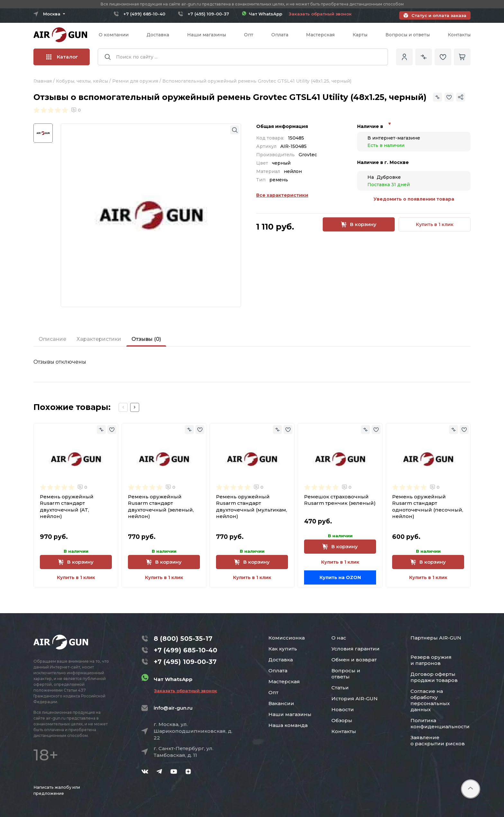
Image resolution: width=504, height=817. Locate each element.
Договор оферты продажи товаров (434, 677)
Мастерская (320, 35)
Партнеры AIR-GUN (436, 638)
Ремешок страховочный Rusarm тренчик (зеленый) (340, 500)
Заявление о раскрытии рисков (438, 740)
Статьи (340, 688)
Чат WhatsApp (262, 14)
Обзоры (342, 720)
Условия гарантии (355, 649)
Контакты (459, 35)
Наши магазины (207, 35)
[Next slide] (135, 407)
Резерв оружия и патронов (431, 660)
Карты (360, 35)
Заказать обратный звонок (320, 14)
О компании (114, 35)
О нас (339, 638)
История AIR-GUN (355, 699)
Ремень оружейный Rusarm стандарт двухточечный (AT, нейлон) (67, 506)
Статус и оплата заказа (439, 15)
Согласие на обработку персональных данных (430, 700)
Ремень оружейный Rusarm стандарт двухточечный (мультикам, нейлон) (252, 506)
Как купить (283, 649)
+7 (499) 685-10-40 (144, 14)
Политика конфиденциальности (440, 723)
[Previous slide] (123, 407)
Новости (343, 709)
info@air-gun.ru (173, 708)
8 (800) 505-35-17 (183, 639)
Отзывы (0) (146, 339)
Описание (52, 339)
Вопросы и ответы (408, 35)
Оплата (280, 35)
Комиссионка (287, 638)
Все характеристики (282, 195)
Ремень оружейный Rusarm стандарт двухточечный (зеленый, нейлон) (161, 506)
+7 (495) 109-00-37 (208, 14)
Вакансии (281, 703)
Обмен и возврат (354, 660)
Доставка (158, 35)
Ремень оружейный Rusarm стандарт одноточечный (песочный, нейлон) (428, 506)
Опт (249, 35)
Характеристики (99, 339)
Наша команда (288, 725)
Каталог (62, 57)
